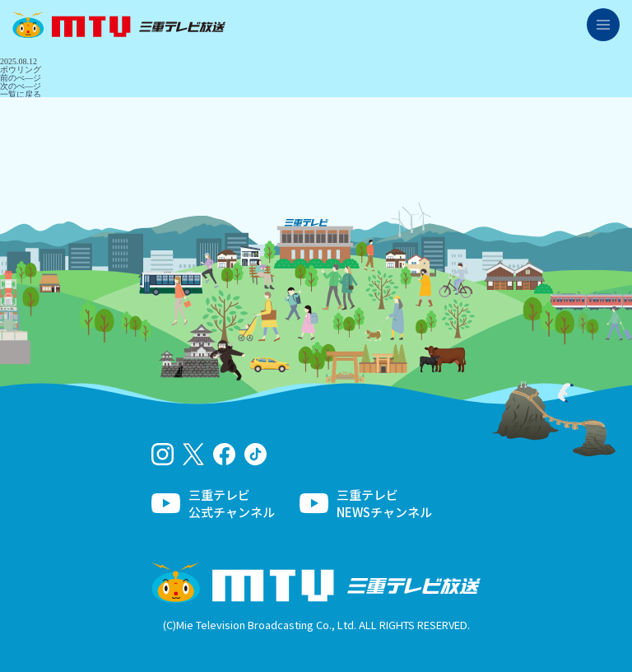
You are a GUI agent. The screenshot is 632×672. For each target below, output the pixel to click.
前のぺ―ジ (21, 78)
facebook (224, 454)
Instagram (163, 454)
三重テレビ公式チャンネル (232, 503)
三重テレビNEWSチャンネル (384, 503)
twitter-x (194, 454)
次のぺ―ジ (21, 86)
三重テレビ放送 (119, 25)
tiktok (256, 454)
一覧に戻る (21, 94)
